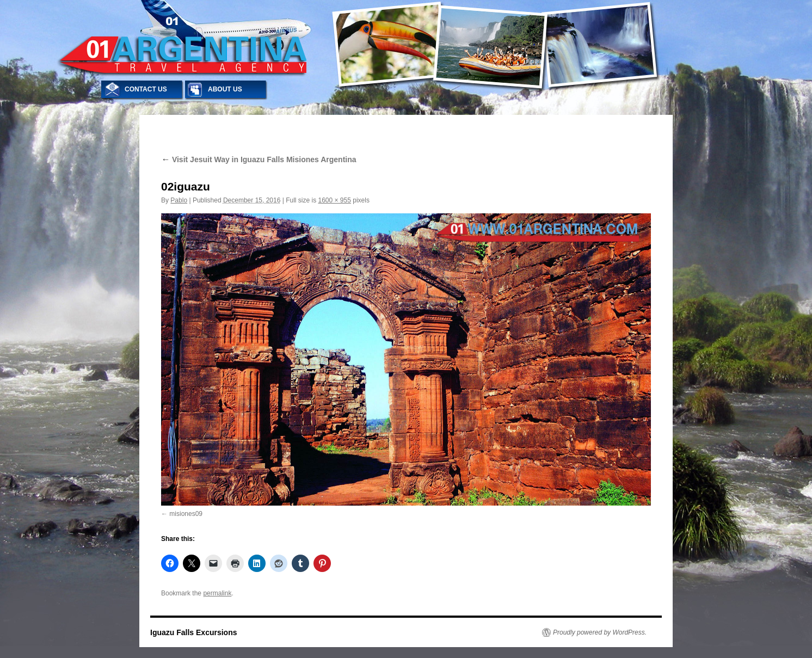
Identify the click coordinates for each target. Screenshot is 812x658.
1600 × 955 (335, 200)
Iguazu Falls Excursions (194, 632)
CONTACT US (146, 89)
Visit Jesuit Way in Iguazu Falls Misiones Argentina (259, 159)
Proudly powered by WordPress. (600, 632)
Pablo (179, 200)
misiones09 (186, 514)
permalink (217, 593)
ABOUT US (225, 89)
